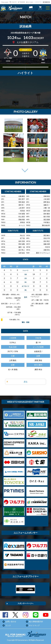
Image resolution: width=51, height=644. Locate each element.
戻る (26, 382)
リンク (8, 625)
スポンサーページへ (26, 603)
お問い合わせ (11, 622)
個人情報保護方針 (36, 622)
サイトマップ (34, 625)
